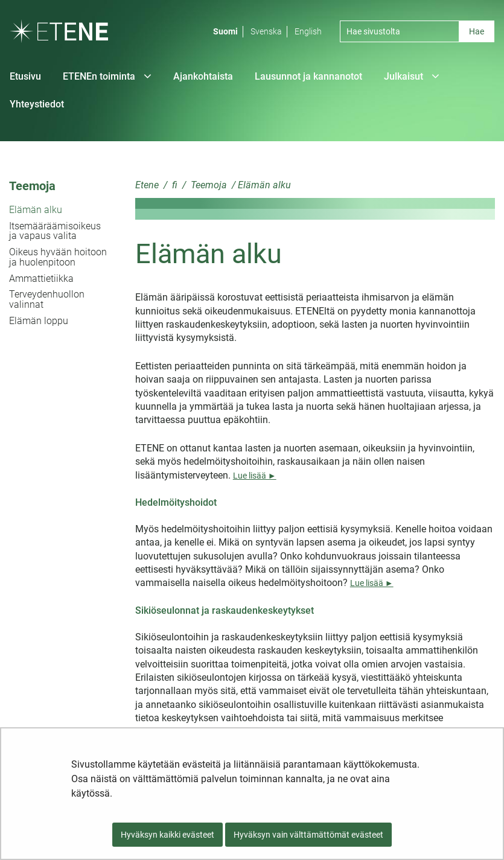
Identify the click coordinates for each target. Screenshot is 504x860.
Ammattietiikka (41, 279)
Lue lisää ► (255, 476)
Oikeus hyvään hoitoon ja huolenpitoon (58, 257)
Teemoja (32, 186)
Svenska (266, 31)
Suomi (225, 31)
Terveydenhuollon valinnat (47, 299)
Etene (147, 185)
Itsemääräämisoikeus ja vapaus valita (55, 231)
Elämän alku (36, 210)
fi (174, 185)
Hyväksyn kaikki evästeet (167, 835)
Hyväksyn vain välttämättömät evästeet (308, 835)
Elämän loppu (39, 321)
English (308, 31)
